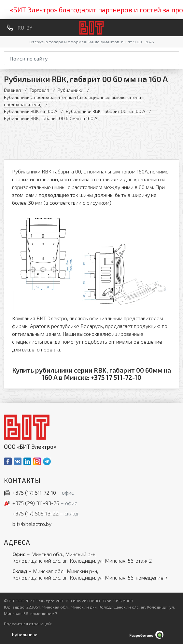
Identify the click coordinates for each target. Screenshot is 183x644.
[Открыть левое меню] (23, 635)
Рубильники (70, 90)
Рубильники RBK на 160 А (31, 111)
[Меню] (176, 28)
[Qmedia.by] (91, 635)
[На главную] (92, 28)
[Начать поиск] (175, 57)
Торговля (39, 90)
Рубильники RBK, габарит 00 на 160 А (106, 111)
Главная (12, 90)
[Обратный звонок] (10, 28)
